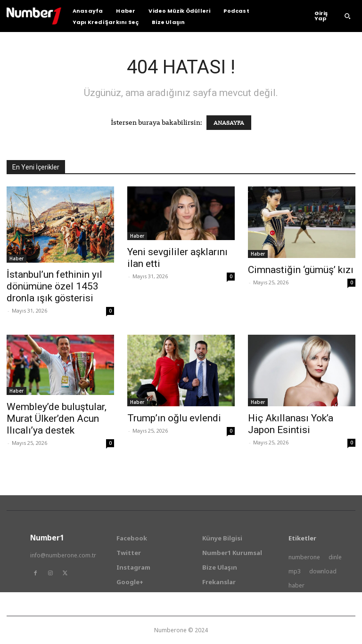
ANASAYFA (229, 123)
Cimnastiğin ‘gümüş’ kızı (301, 270)
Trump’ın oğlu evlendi (174, 418)
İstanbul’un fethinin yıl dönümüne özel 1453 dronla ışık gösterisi (54, 286)
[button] (347, 16)
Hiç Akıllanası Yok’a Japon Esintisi (291, 424)
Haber (16, 258)
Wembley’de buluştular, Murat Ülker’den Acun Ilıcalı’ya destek (57, 419)
